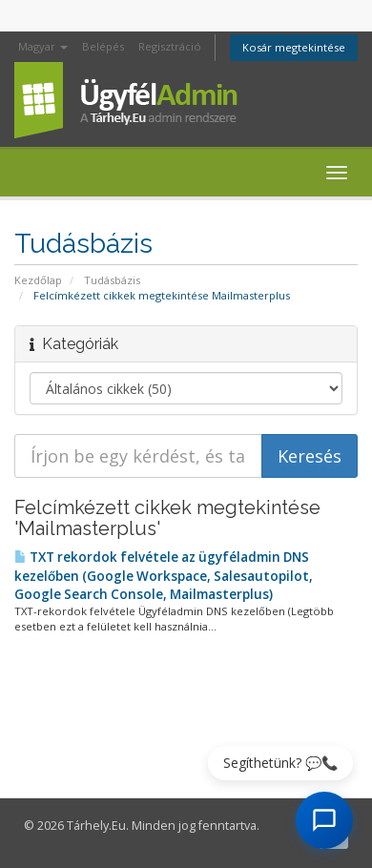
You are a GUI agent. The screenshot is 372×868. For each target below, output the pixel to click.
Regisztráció (170, 46)
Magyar (43, 46)
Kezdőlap (38, 280)
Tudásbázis (112, 280)
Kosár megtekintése (294, 47)
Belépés (103, 46)
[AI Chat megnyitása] (324, 820)
